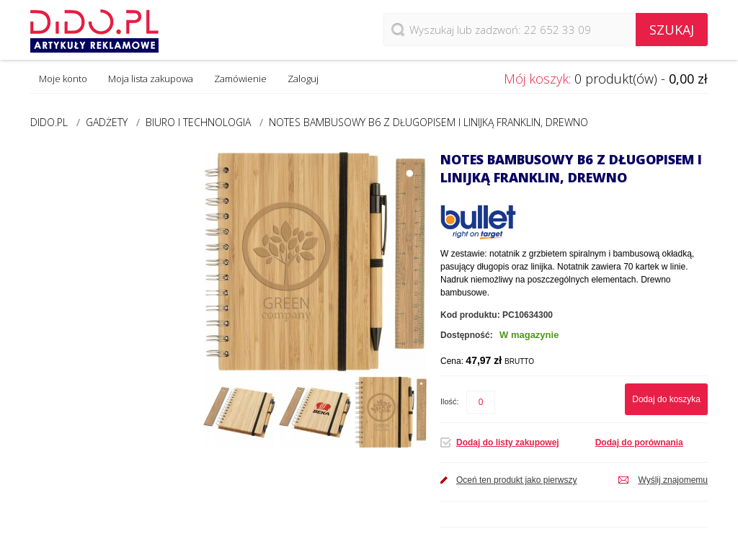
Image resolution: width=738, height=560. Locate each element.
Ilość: (450, 401)
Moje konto (63, 79)
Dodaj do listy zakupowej (508, 443)
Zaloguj (303, 79)
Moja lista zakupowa (151, 79)
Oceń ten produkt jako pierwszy (516, 480)
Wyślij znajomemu (673, 480)
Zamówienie (240, 79)
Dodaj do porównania (639, 443)
